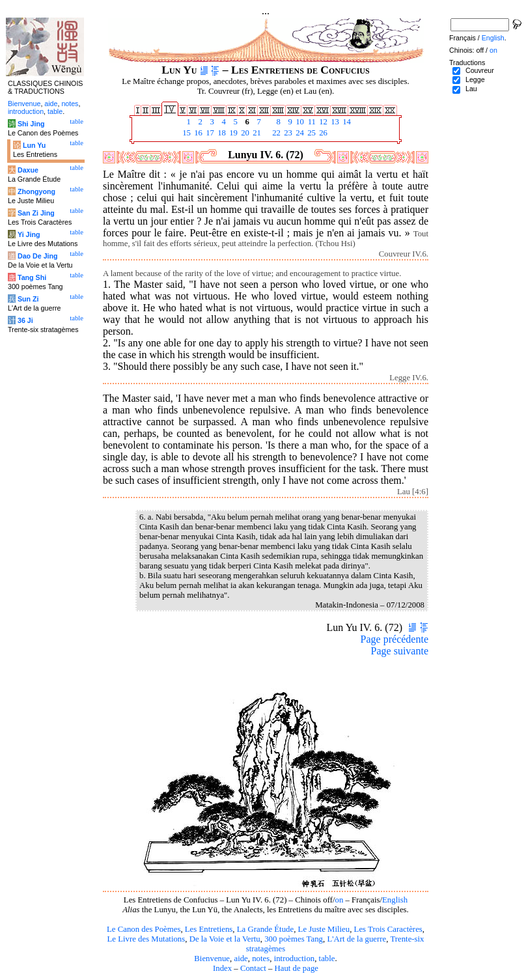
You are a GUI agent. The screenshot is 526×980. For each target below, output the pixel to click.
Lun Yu (34, 145)
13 (334, 122)
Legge (475, 79)
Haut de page (297, 968)
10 (299, 122)
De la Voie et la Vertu (225, 939)
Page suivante (400, 651)
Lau (471, 89)
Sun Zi (28, 299)
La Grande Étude (265, 929)
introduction (295, 959)
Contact (253, 968)
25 (311, 133)
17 (209, 133)
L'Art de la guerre (356, 939)
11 (311, 122)
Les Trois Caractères (388, 929)
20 (244, 133)
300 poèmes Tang (294, 939)
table (327, 959)
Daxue (28, 170)
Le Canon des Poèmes (144, 929)
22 (275, 133)
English (395, 900)
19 (232, 133)
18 (221, 133)
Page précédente (394, 639)
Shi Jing (31, 124)
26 (322, 133)
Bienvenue (212, 959)
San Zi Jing (36, 213)
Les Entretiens (209, 929)
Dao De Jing (38, 256)
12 (322, 122)
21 (256, 133)
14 (346, 122)
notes (261, 959)
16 (197, 133)
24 (299, 133)
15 (186, 133)
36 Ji (25, 320)
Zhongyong (36, 191)
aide (241, 959)
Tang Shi (32, 277)
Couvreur (480, 70)
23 (287, 133)
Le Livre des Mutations (146, 939)
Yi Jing (29, 234)
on (339, 900)
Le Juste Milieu (324, 929)
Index (222, 968)
